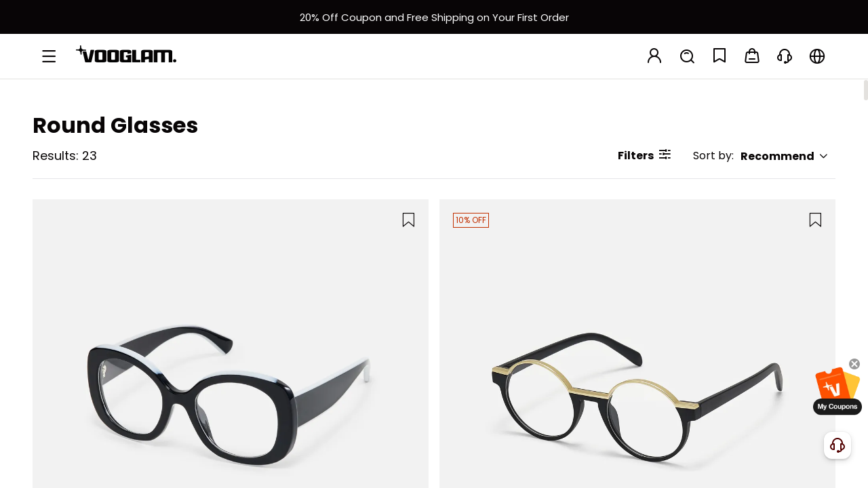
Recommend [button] (785, 156)
